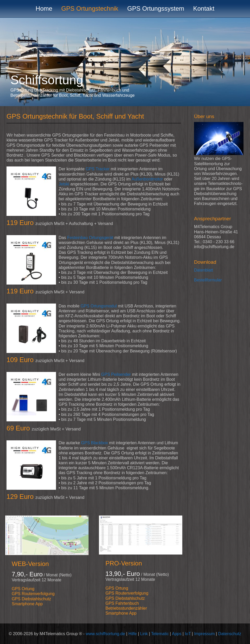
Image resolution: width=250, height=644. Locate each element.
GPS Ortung (23, 589)
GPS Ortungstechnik (90, 8)
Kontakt (204, 8)
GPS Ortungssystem (156, 8)
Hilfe (133, 634)
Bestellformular (208, 280)
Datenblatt (204, 270)
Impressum (204, 634)
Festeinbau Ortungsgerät (90, 238)
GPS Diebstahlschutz (31, 599)
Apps (177, 634)
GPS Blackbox (94, 443)
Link (144, 634)
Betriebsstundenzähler (126, 608)
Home (44, 8)
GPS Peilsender (116, 374)
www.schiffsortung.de (105, 634)
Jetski (64, 184)
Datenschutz (230, 634)
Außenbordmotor (147, 179)
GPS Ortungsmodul (99, 306)
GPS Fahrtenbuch (122, 603)
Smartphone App (27, 604)
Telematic (160, 634)
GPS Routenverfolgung (33, 594)
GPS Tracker (98, 169)
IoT (188, 634)
